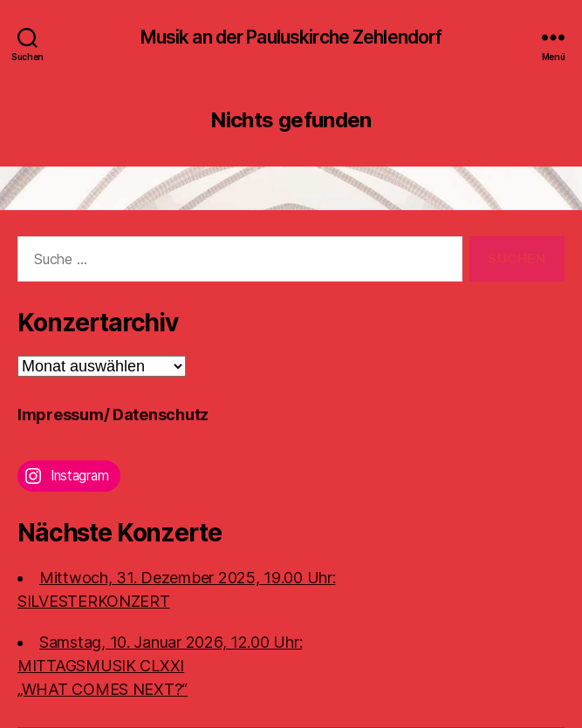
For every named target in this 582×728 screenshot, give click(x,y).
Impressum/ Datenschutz (113, 415)
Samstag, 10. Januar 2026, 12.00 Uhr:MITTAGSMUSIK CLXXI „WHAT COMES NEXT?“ (160, 666)
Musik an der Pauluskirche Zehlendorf (291, 37)
